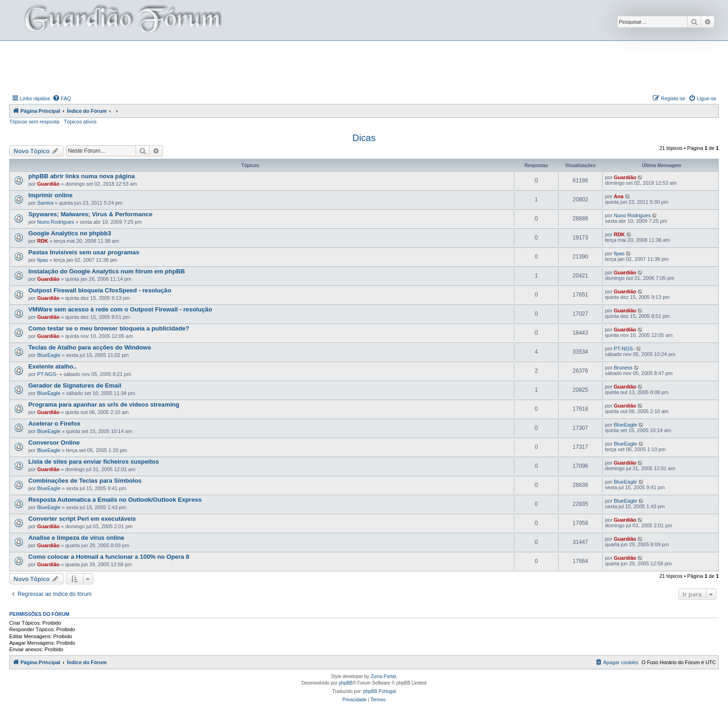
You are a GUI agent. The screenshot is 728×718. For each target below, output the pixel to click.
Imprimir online (50, 195)
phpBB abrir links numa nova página (81, 176)
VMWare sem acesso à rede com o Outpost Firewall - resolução (120, 309)
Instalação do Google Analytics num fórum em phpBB (107, 271)
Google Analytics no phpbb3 (70, 233)
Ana (619, 196)
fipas (42, 260)
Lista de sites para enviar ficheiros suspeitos (94, 462)
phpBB (345, 683)
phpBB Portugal (379, 691)
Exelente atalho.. (52, 366)
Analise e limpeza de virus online (76, 538)
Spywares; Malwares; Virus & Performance (90, 214)
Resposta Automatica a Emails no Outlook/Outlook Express (115, 500)
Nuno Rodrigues (56, 222)
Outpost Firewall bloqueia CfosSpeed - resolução (100, 290)
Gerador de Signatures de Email (75, 385)
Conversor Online (54, 443)
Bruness (623, 368)
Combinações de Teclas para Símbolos (85, 481)
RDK (43, 241)
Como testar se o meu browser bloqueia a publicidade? (109, 328)
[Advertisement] (364, 66)
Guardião (48, 184)
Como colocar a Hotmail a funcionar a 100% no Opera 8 (109, 557)
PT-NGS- (624, 349)
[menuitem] (62, 98)
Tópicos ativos (80, 122)
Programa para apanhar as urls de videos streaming (104, 404)
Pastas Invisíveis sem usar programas (84, 252)
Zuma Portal (383, 676)
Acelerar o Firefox (54, 424)
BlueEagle (49, 355)
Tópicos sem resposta (34, 122)
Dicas (364, 138)
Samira (45, 203)
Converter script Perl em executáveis (82, 519)
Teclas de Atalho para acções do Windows (90, 347)
